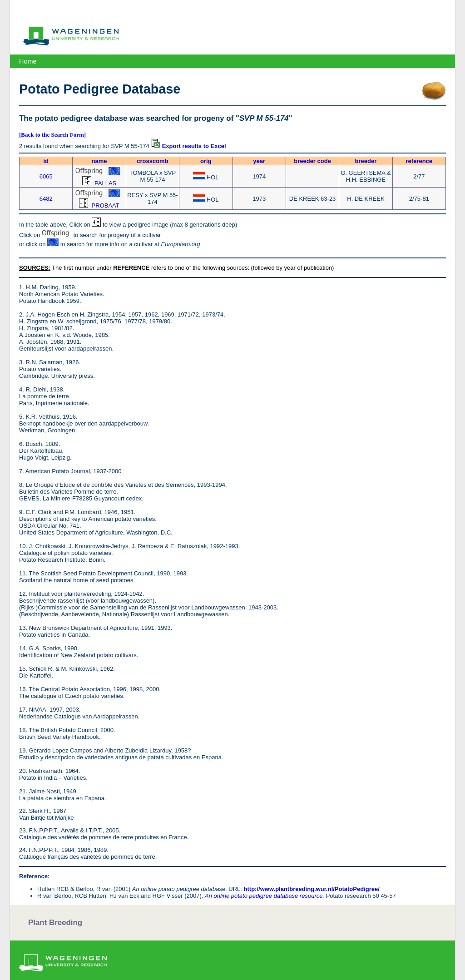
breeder (366, 161)
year (259, 161)
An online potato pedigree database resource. (265, 896)
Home (28, 61)
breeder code (312, 161)
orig (206, 161)
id (46, 161)
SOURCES (34, 268)
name (99, 161)
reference (419, 161)
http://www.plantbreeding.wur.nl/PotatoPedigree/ (312, 889)
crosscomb (152, 161)
